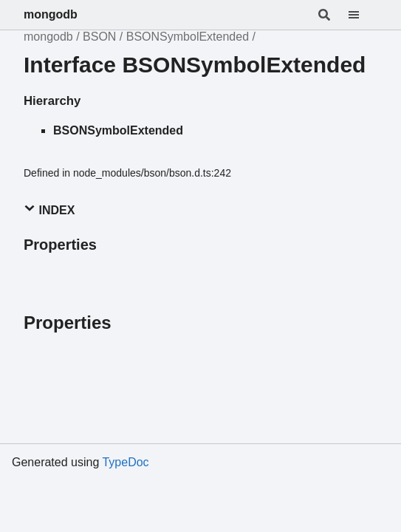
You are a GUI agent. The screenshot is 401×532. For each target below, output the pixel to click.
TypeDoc (125, 462)
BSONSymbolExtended (188, 37)
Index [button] (49, 209)
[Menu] (363, 15)
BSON (99, 37)
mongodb (51, 14)
